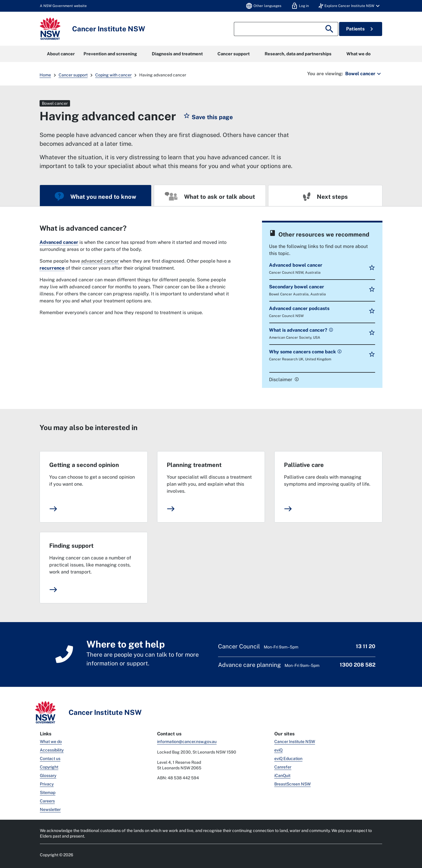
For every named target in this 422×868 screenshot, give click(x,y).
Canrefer (283, 767)
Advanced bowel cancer (296, 265)
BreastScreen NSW (292, 784)
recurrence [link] (52, 268)
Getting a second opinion (84, 465)
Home (45, 75)
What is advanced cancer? (299, 330)
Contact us (50, 759)
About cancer (61, 54)
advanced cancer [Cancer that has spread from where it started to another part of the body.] (100, 261)
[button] (350, 6)
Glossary (48, 775)
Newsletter (50, 809)
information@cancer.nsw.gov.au (187, 742)
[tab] (96, 196)
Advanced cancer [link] (59, 242)
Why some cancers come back (303, 352)
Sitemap (48, 792)
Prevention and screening (110, 54)
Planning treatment (194, 465)
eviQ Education (288, 759)
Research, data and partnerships (298, 54)
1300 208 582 (358, 665)
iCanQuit (282, 775)
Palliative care (304, 465)
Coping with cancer (113, 75)
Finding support (71, 546)
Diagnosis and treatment (177, 54)
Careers (47, 801)
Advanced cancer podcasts (299, 308)
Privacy (47, 784)
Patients (361, 29)
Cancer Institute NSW (295, 742)
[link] (331, 329)
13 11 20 (366, 646)
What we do (359, 54)
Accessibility (52, 750)
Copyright (49, 767)
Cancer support (234, 54)
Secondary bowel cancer (297, 287)
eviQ (278, 750)
